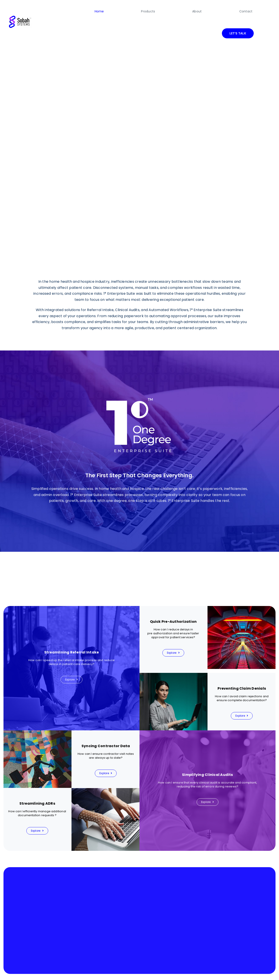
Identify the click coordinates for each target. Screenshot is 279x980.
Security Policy (250, 971)
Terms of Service (211, 971)
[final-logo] (20, 6)
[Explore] (71, 658)
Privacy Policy (231, 971)
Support (265, 971)
